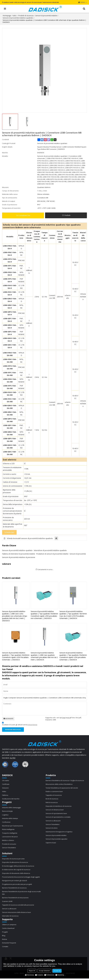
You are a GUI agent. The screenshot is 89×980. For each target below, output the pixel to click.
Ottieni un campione (10, 926)
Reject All (32, 971)
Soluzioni (5, 788)
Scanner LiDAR (7, 902)
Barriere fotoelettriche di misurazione (16, 899)
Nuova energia (7, 811)
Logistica (5, 815)
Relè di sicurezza (52, 803)
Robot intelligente (8, 830)
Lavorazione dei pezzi (10, 837)
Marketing (60, 975)
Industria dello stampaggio (12, 808)
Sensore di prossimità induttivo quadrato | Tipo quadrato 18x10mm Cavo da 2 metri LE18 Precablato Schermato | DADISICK (73, 615)
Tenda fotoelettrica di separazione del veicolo (62, 788)
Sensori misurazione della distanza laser (17, 913)
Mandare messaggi (13, 730)
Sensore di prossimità (78, 554)
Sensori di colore (52, 829)
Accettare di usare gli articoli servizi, (20, 724)
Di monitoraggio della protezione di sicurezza (19, 867)
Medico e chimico (8, 841)
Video (4, 792)
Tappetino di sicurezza (54, 795)
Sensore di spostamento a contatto (59, 817)
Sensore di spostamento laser (57, 814)
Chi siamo (6, 781)
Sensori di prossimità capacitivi (57, 840)
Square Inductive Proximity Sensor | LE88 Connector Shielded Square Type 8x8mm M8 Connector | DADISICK (60, 148)
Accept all (57, 971)
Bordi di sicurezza (52, 799)
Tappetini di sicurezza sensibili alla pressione (18, 906)
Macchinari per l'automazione (13, 826)
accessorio (8, 719)
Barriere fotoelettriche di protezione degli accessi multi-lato (22, 894)
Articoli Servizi (33, 725)
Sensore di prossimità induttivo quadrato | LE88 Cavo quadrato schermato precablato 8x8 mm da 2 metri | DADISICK (44, 656)
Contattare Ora (24, 215)
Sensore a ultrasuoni (53, 821)
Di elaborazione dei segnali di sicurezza (17, 870)
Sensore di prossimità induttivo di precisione (19, 557)
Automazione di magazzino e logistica (60, 832)
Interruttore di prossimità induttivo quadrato (50, 550)
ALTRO (13, 758)
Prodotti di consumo (10, 845)
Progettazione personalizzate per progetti (17, 885)
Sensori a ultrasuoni (9, 910)
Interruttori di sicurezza (10, 917)
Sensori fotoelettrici (9, 848)
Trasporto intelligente (10, 833)
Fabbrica (5, 795)
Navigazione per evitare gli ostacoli (15, 881)
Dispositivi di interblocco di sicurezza (59, 806)
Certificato (6, 784)
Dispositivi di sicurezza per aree (14, 859)
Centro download (8, 930)
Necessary (29, 975)
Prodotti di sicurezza (26, 16)
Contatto (5, 948)
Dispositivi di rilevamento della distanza (17, 874)
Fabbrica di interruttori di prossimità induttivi (19, 554)
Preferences (49, 975)
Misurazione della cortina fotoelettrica (59, 784)
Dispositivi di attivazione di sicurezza (15, 863)
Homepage (7, 16)
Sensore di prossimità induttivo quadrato (18, 18)
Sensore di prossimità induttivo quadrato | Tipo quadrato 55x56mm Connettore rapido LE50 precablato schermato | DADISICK (73, 656)
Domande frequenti (9, 944)
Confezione (6, 823)
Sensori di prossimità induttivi (46, 16)
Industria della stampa (10, 819)
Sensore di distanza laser (55, 810)
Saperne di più (51, 843)
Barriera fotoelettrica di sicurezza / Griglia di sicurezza (65, 781)
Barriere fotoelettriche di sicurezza (15, 889)
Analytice (39, 975)
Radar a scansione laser (54, 792)
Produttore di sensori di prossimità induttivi (52, 554)
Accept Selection (44, 971)
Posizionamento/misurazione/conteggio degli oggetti (22, 878)
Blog (4, 937)
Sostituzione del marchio (11, 799)
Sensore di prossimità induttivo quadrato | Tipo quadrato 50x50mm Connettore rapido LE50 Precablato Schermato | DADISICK (16, 656)
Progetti (5, 933)
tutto (15, 16)
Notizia (5, 941)
